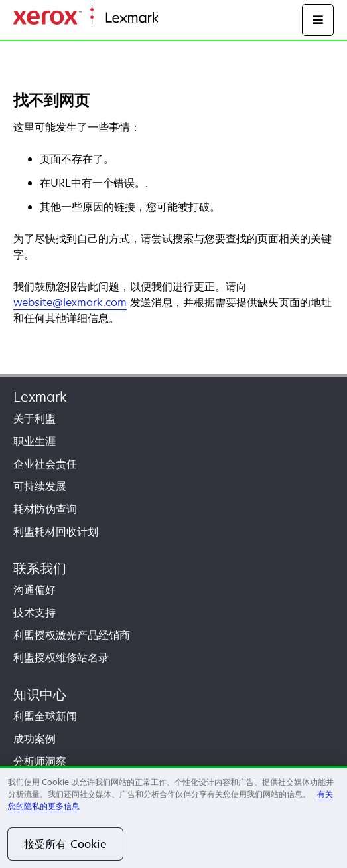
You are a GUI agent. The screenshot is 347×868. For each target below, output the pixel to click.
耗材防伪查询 (45, 509)
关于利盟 (35, 418)
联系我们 (40, 568)
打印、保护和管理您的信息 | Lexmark (236, 18)
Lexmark (40, 397)
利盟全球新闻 (45, 716)
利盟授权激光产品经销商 (72, 635)
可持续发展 (40, 486)
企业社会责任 (45, 464)
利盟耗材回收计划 (56, 531)
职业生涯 (35, 441)
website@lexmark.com (70, 303)
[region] (173, 817)
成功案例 (35, 738)
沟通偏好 (35, 590)
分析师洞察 (40, 761)
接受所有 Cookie (65, 844)
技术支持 (35, 612)
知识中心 (40, 694)
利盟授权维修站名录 (61, 657)
